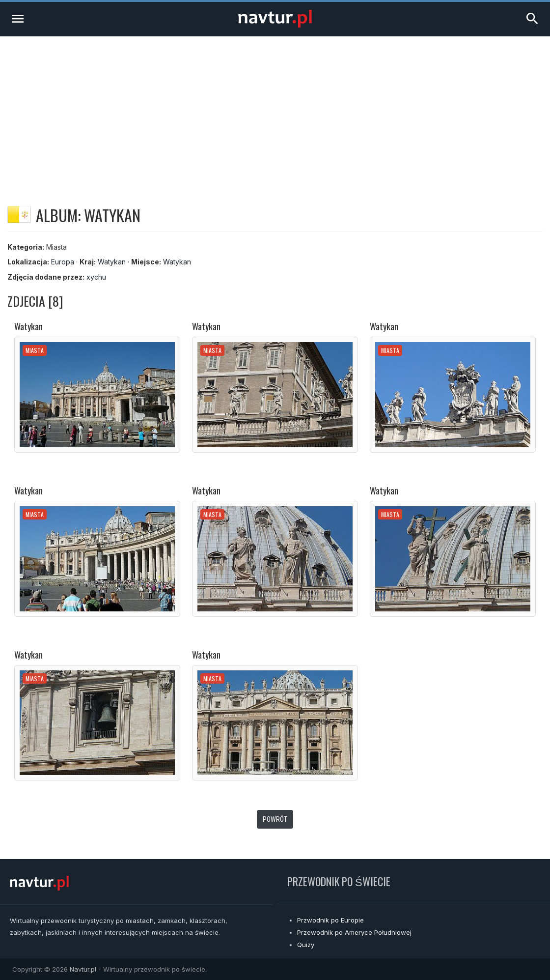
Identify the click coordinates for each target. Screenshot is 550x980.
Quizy (306, 945)
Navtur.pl (83, 969)
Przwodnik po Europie (330, 920)
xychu (96, 277)
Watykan (112, 262)
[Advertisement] (275, 110)
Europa (63, 262)
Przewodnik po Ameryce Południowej (354, 932)
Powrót (275, 819)
